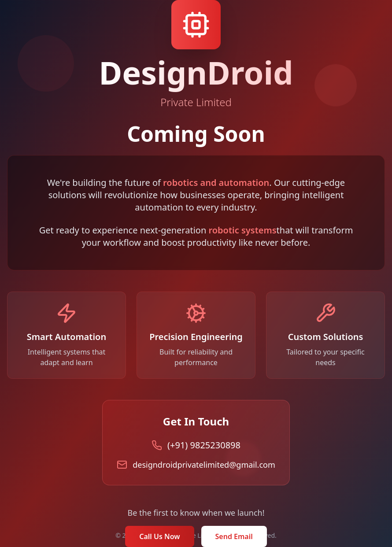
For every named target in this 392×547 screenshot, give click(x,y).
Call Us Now (159, 536)
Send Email (234, 536)
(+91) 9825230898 (204, 445)
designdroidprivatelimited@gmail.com (204, 465)
